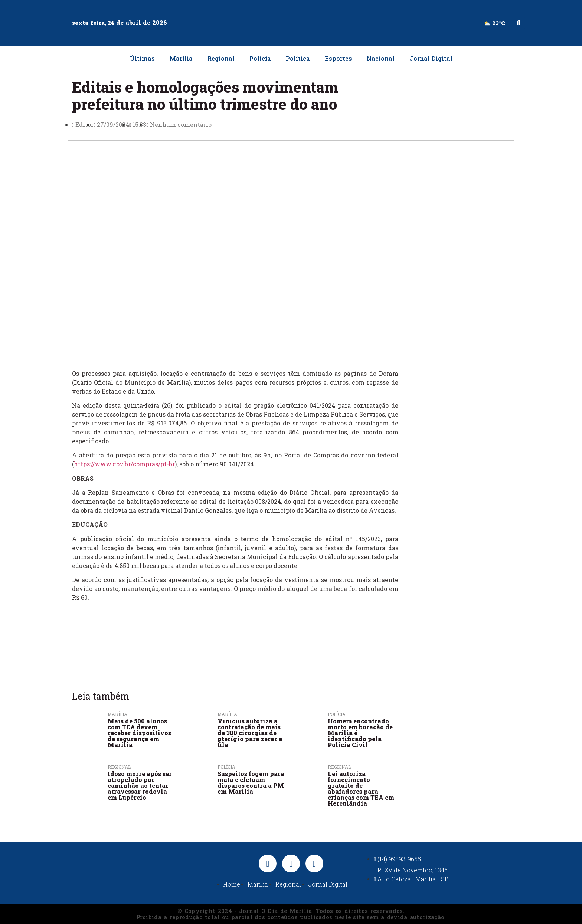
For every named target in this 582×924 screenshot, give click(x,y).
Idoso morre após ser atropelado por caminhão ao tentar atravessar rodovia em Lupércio (140, 785)
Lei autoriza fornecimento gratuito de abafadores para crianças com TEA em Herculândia (361, 788)
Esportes (338, 58)
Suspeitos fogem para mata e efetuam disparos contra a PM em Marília (251, 782)
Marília (181, 58)
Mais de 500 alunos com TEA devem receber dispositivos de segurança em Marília (139, 733)
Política (298, 58)
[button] (519, 23)
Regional (221, 58)
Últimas (142, 58)
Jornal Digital (431, 58)
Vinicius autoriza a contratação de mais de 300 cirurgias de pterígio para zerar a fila (250, 733)
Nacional (381, 58)
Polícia (260, 58)
